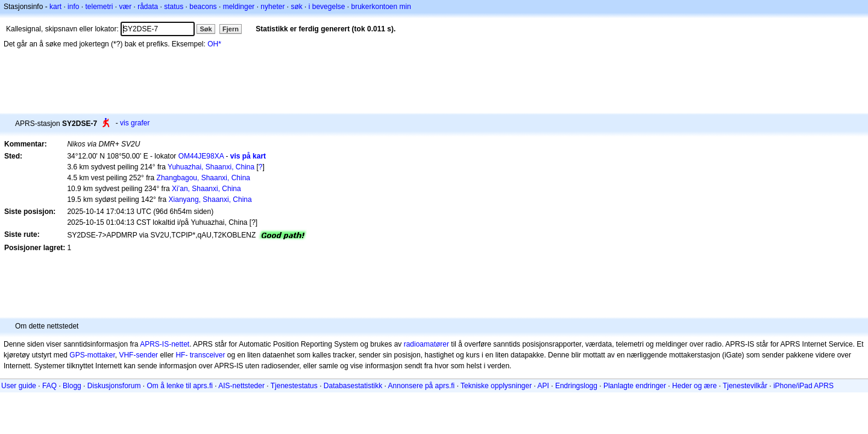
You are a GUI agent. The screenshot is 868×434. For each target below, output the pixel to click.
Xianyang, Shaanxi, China (210, 200)
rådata (148, 7)
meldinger (239, 7)
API (543, 386)
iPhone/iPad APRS (804, 386)
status (174, 7)
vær (125, 7)
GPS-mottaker (92, 355)
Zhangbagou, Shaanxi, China (203, 178)
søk (296, 7)
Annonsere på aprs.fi (422, 386)
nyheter (272, 7)
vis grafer (135, 123)
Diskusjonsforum (114, 386)
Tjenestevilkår (745, 386)
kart (55, 7)
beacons (203, 7)
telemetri (99, 7)
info (73, 7)
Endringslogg (576, 386)
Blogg (72, 386)
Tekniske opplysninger (496, 386)
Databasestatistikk (353, 386)
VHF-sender (138, 355)
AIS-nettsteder (241, 386)
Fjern (231, 29)
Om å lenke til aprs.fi (180, 386)
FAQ (49, 386)
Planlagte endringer (635, 386)
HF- (181, 355)
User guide (19, 386)
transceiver (208, 355)
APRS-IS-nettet (165, 344)
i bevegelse (327, 7)
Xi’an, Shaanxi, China (206, 189)
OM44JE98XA (201, 156)
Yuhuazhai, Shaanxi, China (211, 167)
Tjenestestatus (294, 386)
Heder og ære (694, 386)
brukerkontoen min (381, 7)
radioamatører (426, 344)
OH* (214, 44)
